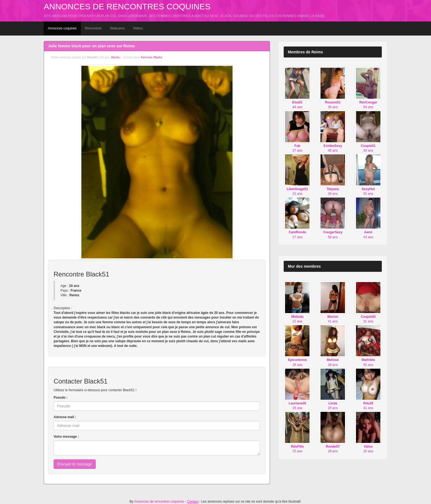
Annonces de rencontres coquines (127, 6)
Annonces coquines (62, 28)
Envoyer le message (75, 464)
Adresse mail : (65, 417)
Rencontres (93, 28)
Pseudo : (61, 398)
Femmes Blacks (151, 57)
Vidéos (138, 28)
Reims (115, 57)
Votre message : (66, 437)
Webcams (117, 28)
